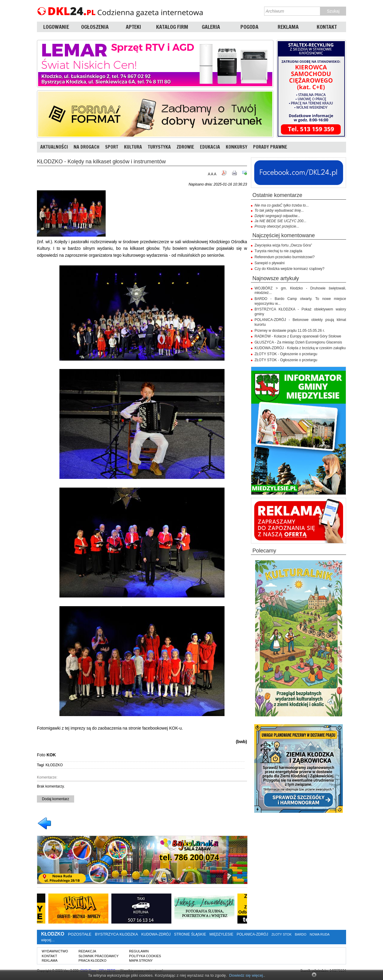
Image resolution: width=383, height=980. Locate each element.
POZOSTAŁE (80, 934)
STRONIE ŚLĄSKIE (190, 934)
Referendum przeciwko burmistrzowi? (285, 257)
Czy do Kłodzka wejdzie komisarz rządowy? (290, 269)
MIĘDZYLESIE (221, 934)
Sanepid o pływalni (270, 263)
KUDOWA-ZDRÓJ (156, 934)
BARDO (300, 934)
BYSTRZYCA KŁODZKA (116, 934)
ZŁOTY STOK (282, 934)
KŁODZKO (54, 765)
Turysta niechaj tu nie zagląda (278, 251)
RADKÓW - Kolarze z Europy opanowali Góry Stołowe (298, 336)
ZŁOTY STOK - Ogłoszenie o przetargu (286, 354)
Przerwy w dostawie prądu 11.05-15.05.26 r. (290, 331)
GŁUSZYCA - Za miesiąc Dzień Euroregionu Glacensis (298, 342)
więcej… (48, 940)
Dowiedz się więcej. (246, 975)
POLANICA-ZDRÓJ (253, 934)
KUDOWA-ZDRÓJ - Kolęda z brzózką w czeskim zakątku (300, 348)
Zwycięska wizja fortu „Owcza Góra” (283, 245)
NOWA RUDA (320, 934)
